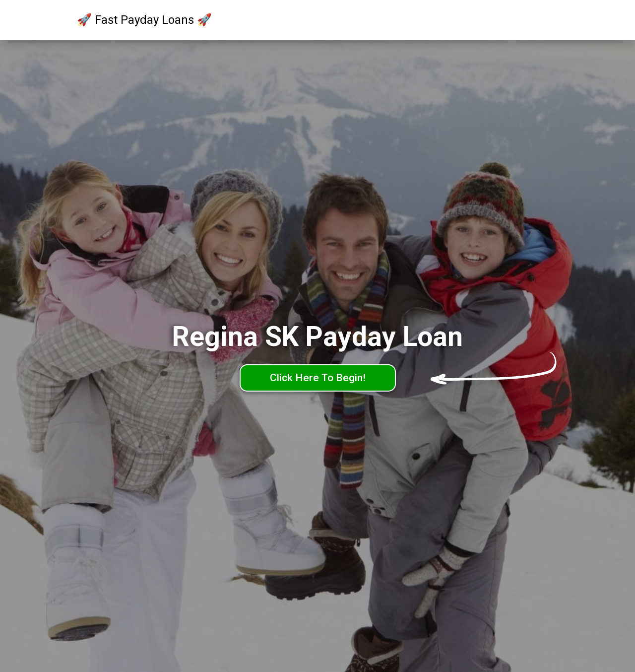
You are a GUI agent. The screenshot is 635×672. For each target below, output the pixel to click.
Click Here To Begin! (318, 378)
